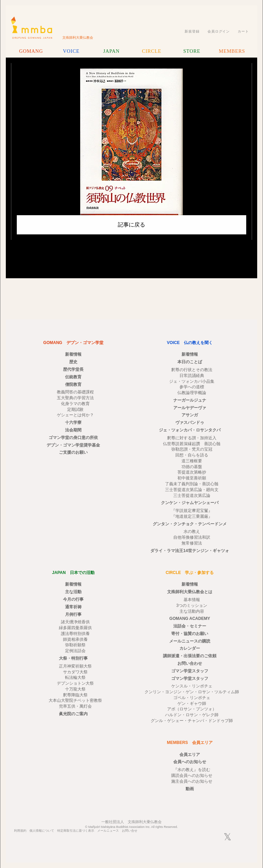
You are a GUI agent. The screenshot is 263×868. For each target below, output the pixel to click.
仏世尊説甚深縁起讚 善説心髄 (192, 444)
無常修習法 (192, 543)
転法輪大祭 (75, 677)
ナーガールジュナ (190, 400)
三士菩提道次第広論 (192, 496)
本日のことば (190, 362)
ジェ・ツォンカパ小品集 (192, 381)
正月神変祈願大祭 (75, 666)
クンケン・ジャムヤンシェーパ (190, 503)
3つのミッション (192, 606)
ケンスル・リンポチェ (192, 686)
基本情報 (192, 600)
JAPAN (111, 51)
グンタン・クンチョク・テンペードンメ (190, 524)
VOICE (71, 51)
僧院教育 (73, 384)
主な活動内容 (192, 611)
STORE (192, 51)
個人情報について (42, 831)
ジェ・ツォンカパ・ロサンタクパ (190, 430)
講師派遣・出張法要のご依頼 (190, 656)
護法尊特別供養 (75, 634)
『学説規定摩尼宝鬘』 (192, 511)
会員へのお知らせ (190, 762)
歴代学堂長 (73, 369)
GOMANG (31, 51)
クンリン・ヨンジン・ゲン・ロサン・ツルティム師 (192, 692)
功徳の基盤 (192, 467)
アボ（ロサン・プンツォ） (192, 709)
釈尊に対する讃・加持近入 (192, 438)
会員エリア (190, 755)
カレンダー (190, 648)
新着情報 (73, 354)
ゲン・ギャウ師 (192, 704)
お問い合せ (130, 831)
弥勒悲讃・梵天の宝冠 (192, 449)
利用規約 (20, 831)
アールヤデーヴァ (190, 408)
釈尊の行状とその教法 (192, 370)
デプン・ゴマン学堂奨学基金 (73, 445)
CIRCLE (151, 51)
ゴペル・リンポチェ (192, 698)
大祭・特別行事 (73, 658)
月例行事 (73, 614)
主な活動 (73, 592)
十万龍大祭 (75, 689)
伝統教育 (73, 377)
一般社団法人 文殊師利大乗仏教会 (131, 822)
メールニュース (108, 831)
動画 (190, 789)
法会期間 (73, 430)
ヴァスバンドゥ (190, 423)
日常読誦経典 (192, 376)
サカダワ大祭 (75, 672)
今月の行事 (73, 599)
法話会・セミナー (190, 626)
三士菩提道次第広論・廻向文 (192, 490)
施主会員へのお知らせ (192, 781)
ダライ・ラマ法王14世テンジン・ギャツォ (190, 551)
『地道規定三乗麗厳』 (192, 516)
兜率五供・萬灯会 (75, 706)
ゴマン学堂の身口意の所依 (73, 438)
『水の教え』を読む (192, 770)
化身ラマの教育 (75, 404)
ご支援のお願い (73, 452)
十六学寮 (73, 423)
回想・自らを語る (192, 455)
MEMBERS (232, 51)
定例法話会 (75, 651)
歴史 (73, 362)
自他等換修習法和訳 (192, 537)
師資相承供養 (75, 639)
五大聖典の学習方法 (75, 398)
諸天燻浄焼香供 (75, 622)
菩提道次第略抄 (192, 472)
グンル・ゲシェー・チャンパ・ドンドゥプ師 (192, 721)
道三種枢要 (192, 461)
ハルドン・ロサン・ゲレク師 (192, 715)
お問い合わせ (190, 663)
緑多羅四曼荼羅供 (75, 628)
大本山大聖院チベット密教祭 (75, 700)
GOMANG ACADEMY (190, 619)
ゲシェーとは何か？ (75, 415)
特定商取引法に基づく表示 (76, 831)
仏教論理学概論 (192, 393)
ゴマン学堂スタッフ (190, 671)
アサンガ (190, 415)
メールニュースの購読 (190, 641)
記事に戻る (131, 225)
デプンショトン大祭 (75, 683)
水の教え (192, 531)
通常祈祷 (73, 607)
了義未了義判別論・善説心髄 (192, 484)
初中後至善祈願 (192, 478)
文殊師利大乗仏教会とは (190, 592)
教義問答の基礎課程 (75, 392)
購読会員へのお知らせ (192, 775)
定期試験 (75, 409)
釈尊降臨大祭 (75, 695)
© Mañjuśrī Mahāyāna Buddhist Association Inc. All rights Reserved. (132, 827)
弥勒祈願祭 (75, 645)
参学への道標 (192, 387)
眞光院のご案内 (73, 714)
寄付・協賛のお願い (190, 634)
